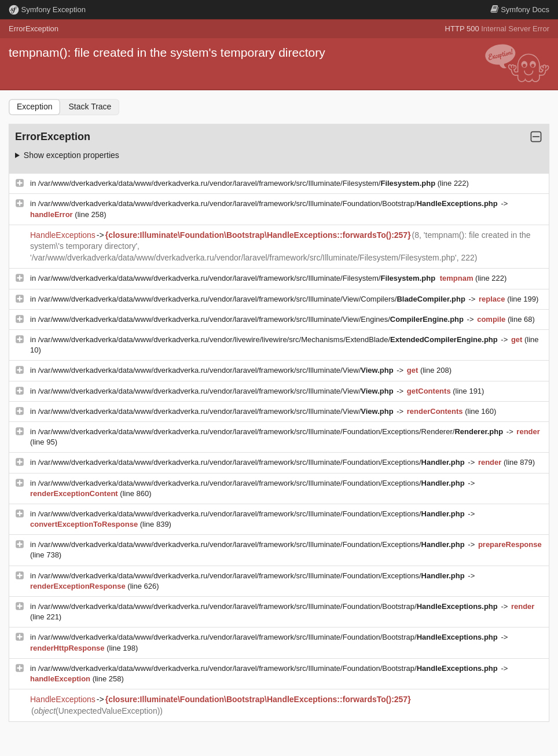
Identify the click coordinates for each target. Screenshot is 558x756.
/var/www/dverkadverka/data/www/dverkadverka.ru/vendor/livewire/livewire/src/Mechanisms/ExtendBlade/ (269, 340)
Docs (520, 10)
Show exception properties (71, 155)
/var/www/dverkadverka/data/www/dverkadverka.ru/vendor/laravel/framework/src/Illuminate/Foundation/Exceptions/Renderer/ (272, 432)
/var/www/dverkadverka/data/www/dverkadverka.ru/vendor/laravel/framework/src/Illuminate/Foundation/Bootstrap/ (269, 203)
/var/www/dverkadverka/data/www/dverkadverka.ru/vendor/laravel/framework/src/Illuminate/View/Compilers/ (253, 299)
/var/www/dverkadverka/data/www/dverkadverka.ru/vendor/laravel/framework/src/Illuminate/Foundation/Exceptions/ (253, 462)
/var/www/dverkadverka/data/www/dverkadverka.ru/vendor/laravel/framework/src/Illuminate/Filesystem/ (238, 183)
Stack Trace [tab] (90, 107)
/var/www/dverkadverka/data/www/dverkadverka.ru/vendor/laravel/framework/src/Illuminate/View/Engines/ (252, 319)
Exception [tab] (34, 107)
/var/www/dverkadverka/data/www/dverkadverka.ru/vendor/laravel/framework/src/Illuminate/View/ (217, 370)
